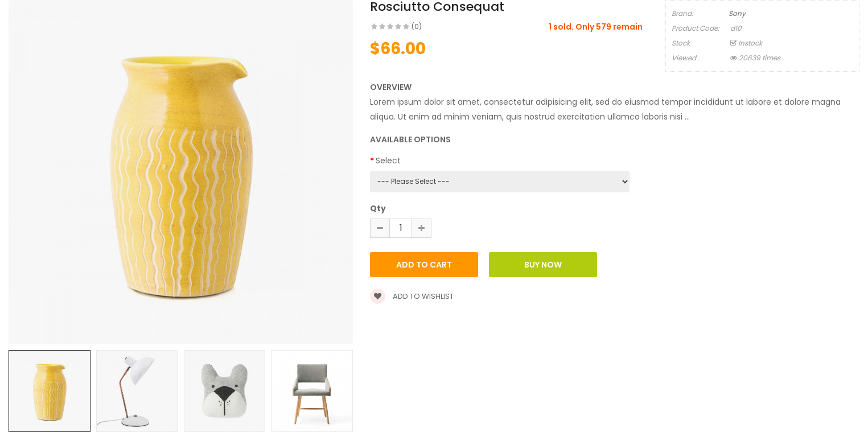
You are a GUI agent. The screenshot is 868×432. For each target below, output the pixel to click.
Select (388, 161)
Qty (378, 208)
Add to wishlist (412, 296)
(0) (417, 26)
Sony (737, 13)
